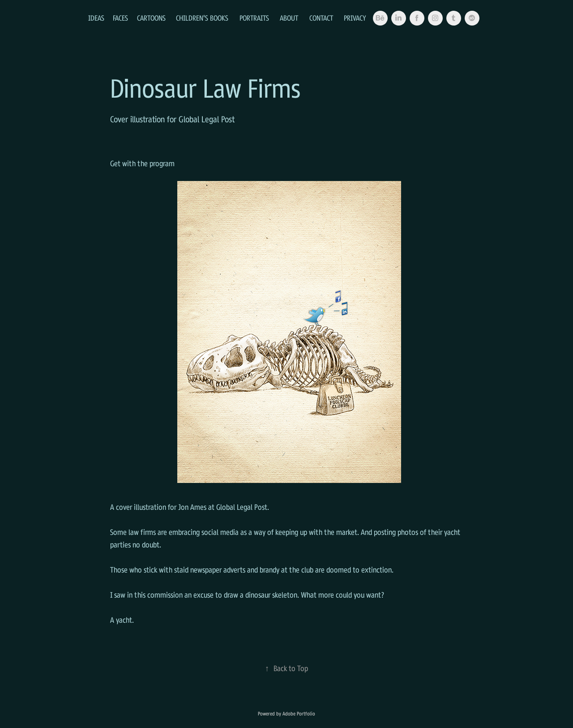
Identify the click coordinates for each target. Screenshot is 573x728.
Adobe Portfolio (299, 714)
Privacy (355, 18)
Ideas (96, 18)
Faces (120, 18)
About (289, 18)
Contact (321, 18)
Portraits (254, 18)
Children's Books (202, 18)
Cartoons (151, 18)
